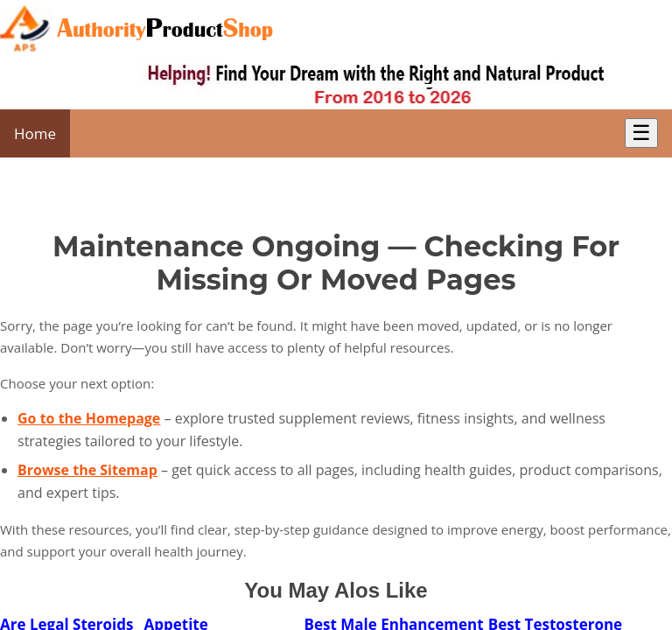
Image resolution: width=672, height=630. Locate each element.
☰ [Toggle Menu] (641, 133)
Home (35, 133)
